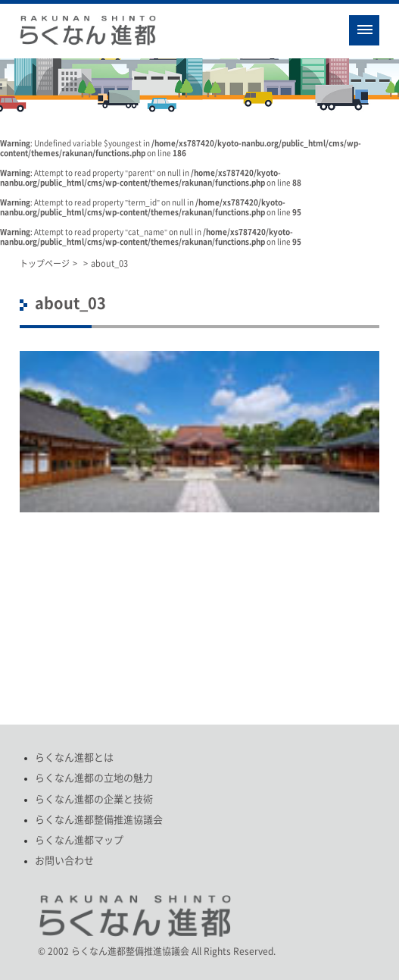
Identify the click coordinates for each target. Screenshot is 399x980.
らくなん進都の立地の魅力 (94, 778)
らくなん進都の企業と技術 (94, 799)
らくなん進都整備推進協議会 (99, 820)
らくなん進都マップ (79, 840)
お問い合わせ (64, 861)
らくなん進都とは (74, 758)
